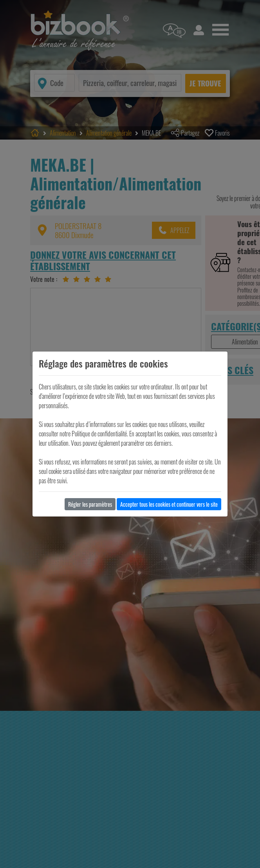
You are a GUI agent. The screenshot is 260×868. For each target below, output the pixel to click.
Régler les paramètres (90, 504)
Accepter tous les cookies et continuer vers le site (169, 504)
